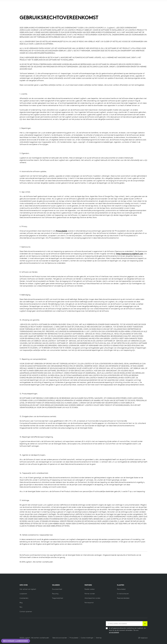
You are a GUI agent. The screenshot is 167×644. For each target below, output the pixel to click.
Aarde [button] (34, 7)
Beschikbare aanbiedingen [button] (16, 641)
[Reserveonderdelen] (123, 598)
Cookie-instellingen (87, 638)
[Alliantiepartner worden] (92, 598)
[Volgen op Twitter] (26, 623)
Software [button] (45, 7)
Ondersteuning (146, 2)
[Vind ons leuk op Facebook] (21, 623)
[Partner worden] (90, 594)
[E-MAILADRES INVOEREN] (124, 624)
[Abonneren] (145, 624)
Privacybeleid (62, 231)
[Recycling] (55, 594)
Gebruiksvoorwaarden (60, 638)
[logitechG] (20, 2)
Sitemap (99, 638)
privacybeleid (114, 632)
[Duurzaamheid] (57, 589)
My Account (153, 7)
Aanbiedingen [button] (60, 7)
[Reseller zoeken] (90, 589)
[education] (40, 2)
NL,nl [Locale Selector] (158, 2)
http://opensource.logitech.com (130, 254)
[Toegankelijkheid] (58, 598)
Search (138, 7)
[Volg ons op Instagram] (31, 623)
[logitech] (10, 2)
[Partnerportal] (89, 603)
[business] (30, 2)
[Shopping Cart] (159, 7)
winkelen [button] (23, 7)
